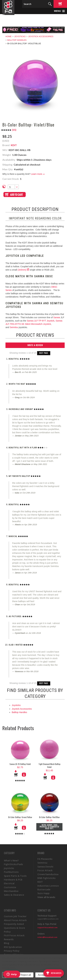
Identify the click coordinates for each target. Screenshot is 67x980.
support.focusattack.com (47, 927)
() (9, 130)
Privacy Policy (9, 968)
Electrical (9, 883)
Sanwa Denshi (45, 867)
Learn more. (38, 174)
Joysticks (20, 36)
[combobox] (13, 187)
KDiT (40, 882)
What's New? (11, 860)
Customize (10, 887)
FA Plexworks (45, 859)
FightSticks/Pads (13, 864)
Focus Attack (45, 870)
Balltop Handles (17, 40)
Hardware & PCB (13, 880)
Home (9, 36)
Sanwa (57, 317)
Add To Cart (45, 776)
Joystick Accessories (41, 36)
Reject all (26, 975)
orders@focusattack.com (47, 937)
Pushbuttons (11, 872)
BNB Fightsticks (46, 878)
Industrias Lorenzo (48, 886)
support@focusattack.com (48, 919)
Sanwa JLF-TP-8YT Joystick (41, 321)
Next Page (44, 353)
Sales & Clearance (14, 895)
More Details (53, 777)
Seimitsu (14, 327)
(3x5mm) (22, 270)
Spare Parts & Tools (15, 876)
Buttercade (44, 889)
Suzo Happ (43, 893)
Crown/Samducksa (48, 874)
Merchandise (11, 891)
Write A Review (35, 345)
